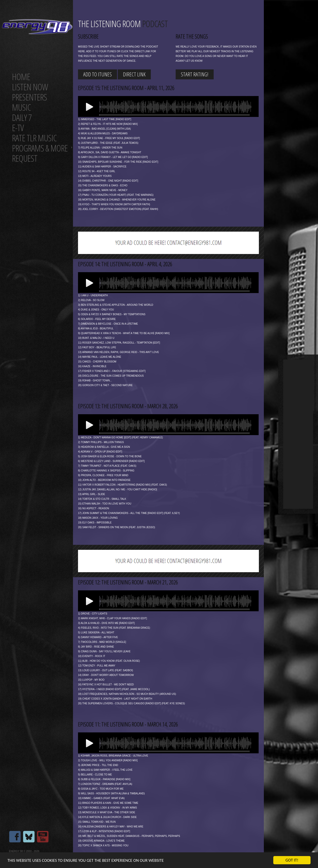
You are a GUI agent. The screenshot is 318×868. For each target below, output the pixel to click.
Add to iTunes (98, 74)
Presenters (29, 97)
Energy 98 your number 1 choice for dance (37, 27)
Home (21, 77)
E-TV (18, 128)
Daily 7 (22, 118)
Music (21, 107)
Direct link (134, 74)
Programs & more (40, 148)
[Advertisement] (298, 434)
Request (25, 158)
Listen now (30, 87)
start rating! (195, 74)
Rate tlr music (34, 138)
